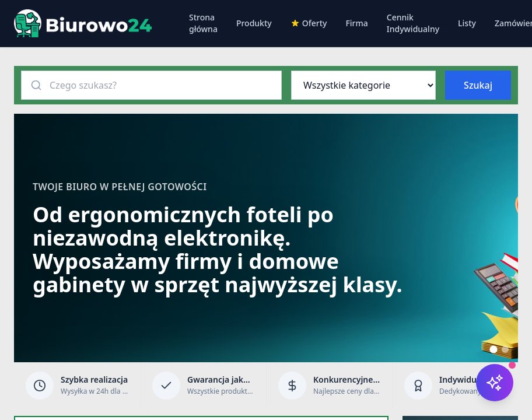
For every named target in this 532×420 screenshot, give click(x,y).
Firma (356, 23)
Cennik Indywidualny (413, 23)
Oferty (309, 23)
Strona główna (203, 23)
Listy (467, 23)
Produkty (254, 23)
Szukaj (478, 85)
